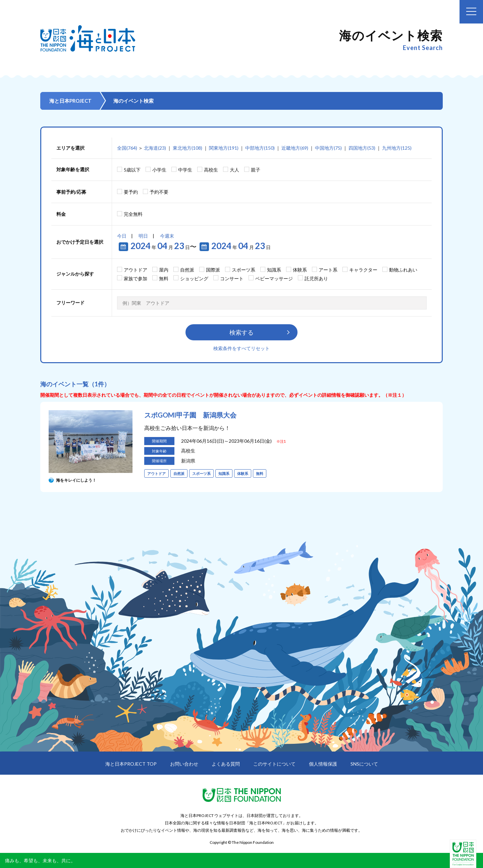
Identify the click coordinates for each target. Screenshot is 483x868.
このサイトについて (274, 764)
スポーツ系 (244, 270)
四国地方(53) (362, 148)
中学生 (185, 170)
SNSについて (364, 764)
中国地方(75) (328, 148)
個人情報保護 (323, 764)
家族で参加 (136, 278)
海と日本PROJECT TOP (131, 764)
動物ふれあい (403, 270)
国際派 (213, 270)
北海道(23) (155, 148)
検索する (241, 332)
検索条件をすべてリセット (241, 348)
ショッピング (194, 278)
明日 (143, 236)
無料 (164, 278)
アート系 (328, 270)
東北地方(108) (187, 148)
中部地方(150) (260, 148)
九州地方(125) (397, 148)
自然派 (187, 270)
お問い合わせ (184, 764)
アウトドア (136, 270)
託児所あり (316, 278)
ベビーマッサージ (274, 278)
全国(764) (127, 148)
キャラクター (363, 270)
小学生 (159, 170)
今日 (122, 236)
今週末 (167, 236)
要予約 (131, 192)
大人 (234, 170)
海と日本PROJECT (70, 101)
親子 (256, 170)
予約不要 (159, 192)
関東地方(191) (224, 148)
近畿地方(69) (295, 148)
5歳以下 (132, 170)
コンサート (232, 278)
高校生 (211, 170)
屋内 (164, 270)
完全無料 (133, 214)
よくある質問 (226, 764)
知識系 (274, 270)
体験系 (300, 270)
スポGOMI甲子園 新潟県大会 (190, 415)
